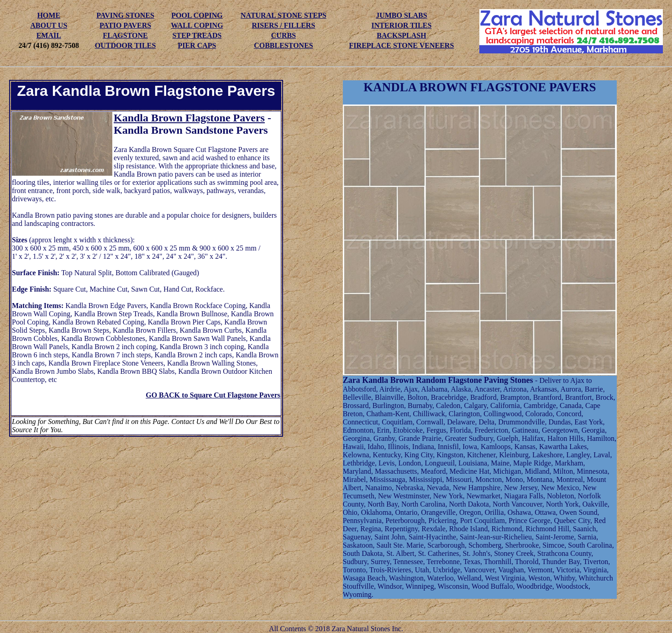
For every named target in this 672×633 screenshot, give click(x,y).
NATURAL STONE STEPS (283, 15)
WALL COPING (197, 25)
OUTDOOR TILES (126, 45)
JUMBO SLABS (401, 15)
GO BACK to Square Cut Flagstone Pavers (213, 395)
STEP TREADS (197, 35)
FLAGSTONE (125, 35)
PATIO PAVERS (125, 25)
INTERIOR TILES (402, 25)
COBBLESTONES (283, 45)
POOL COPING (197, 15)
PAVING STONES (125, 15)
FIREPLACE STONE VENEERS (402, 45)
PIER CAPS (197, 45)
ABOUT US (49, 25)
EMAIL (49, 35)
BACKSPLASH (401, 35)
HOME (49, 15)
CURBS (283, 35)
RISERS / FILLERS (284, 25)
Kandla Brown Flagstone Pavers (189, 118)
